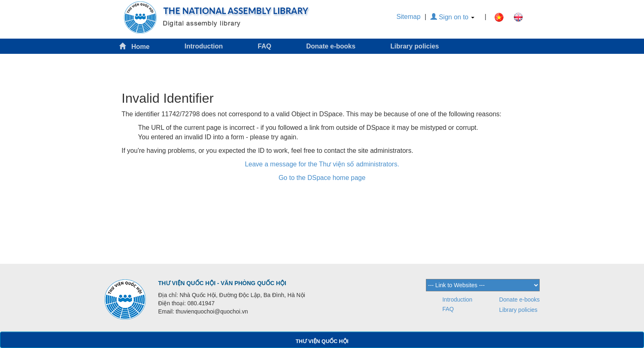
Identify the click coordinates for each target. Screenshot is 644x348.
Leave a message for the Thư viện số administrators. (322, 164)
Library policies (414, 46)
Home (134, 46)
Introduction (204, 46)
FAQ (265, 46)
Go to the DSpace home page (322, 178)
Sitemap (408, 17)
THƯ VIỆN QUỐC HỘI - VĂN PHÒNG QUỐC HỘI (222, 283)
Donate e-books (331, 46)
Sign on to (452, 17)
